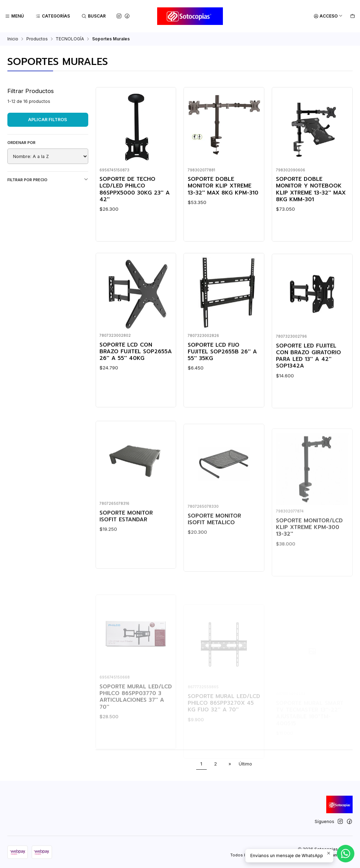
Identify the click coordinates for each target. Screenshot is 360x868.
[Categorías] (53, 16)
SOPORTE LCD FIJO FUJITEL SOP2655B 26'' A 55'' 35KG (222, 384)
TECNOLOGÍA (70, 39)
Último (245, 764)
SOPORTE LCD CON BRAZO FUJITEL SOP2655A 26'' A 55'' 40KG (136, 376)
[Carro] (352, 16)
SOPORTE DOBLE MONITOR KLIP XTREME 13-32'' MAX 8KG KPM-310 (223, 186)
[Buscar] (94, 16)
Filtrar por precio (48, 180)
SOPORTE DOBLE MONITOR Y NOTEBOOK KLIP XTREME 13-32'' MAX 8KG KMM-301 (311, 189)
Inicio (13, 39)
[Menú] (15, 16)
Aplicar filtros (48, 120)
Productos (37, 39)
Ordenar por (21, 143)
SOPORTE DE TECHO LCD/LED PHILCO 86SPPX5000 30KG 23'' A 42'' (135, 189)
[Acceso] (328, 16)
